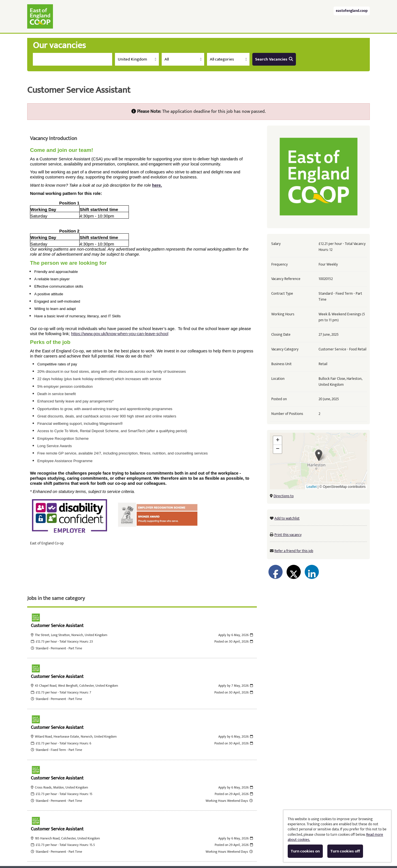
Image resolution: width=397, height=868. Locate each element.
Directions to (284, 496)
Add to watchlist (287, 518)
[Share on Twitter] (294, 572)
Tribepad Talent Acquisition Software (149, 844)
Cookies (196, 844)
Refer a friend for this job (294, 551)
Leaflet (311, 487)
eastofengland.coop (352, 11)
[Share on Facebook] (276, 572)
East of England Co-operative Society (40, 16)
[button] (319, 455)
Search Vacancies (274, 59)
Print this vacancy (288, 535)
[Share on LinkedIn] (312, 572)
